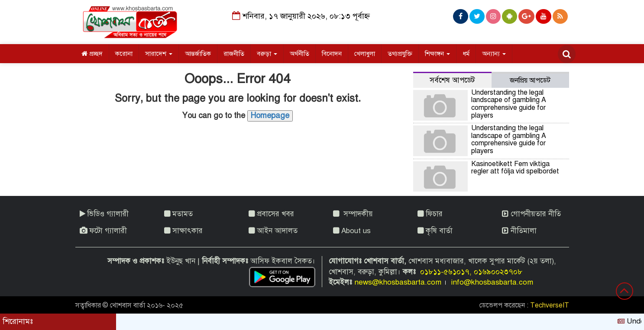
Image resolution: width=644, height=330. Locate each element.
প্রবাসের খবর (271, 214)
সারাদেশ (159, 54)
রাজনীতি (234, 54)
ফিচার (430, 214)
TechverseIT (550, 305)
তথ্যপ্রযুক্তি (400, 54)
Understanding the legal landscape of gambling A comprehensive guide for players (509, 104)
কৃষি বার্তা (435, 231)
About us (352, 231)
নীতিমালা (519, 231)
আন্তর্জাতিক (198, 54)
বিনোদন (332, 54)
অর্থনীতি (299, 54)
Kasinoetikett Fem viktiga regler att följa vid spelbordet (515, 168)
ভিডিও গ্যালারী (104, 214)
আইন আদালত (273, 231)
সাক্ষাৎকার (183, 231)
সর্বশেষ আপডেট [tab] (452, 80)
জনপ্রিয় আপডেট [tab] (530, 80)
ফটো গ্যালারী (103, 231)
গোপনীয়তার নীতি (531, 214)
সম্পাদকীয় (353, 214)
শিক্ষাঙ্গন (437, 54)
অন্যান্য (494, 54)
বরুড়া (267, 54)
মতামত (178, 214)
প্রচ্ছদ (92, 54)
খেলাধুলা (365, 54)
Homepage (270, 115)
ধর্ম (466, 54)
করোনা (124, 54)
